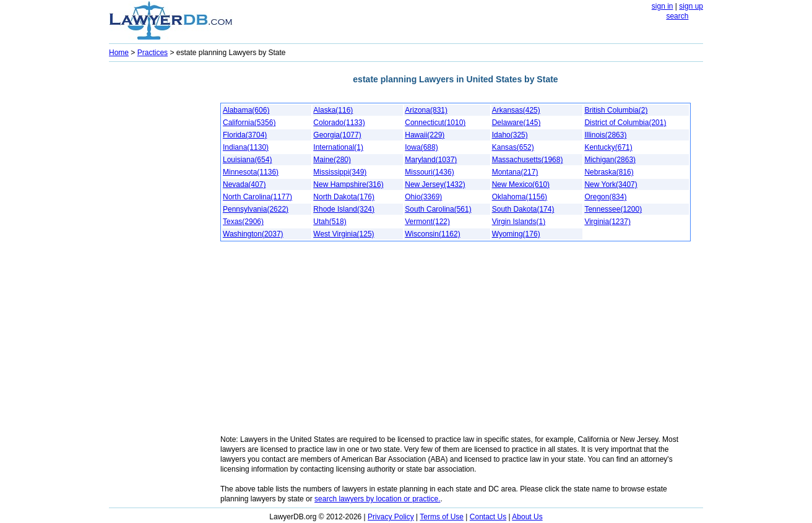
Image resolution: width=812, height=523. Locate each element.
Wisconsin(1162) (432, 234)
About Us (527, 517)
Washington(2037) (253, 234)
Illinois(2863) (605, 135)
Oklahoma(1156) (520, 197)
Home (119, 53)
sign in (663, 6)
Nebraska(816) (609, 172)
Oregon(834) (605, 197)
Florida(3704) (245, 135)
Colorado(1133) (339, 123)
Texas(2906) (243, 222)
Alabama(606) (246, 110)
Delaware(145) (516, 123)
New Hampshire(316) (348, 184)
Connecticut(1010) (435, 123)
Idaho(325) (510, 135)
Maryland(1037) (431, 160)
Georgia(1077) (337, 135)
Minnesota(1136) (251, 172)
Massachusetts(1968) (528, 160)
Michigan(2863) (610, 160)
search (677, 16)
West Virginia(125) (343, 234)
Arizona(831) (426, 110)
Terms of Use (442, 517)
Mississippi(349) (340, 172)
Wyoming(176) (516, 234)
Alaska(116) (333, 110)
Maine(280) (332, 160)
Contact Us (488, 517)
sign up (691, 6)
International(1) (338, 147)
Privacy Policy (391, 517)
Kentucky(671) (608, 147)
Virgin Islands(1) (519, 222)
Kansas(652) (513, 147)
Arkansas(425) (516, 110)
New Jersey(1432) (435, 184)
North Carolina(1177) (257, 197)
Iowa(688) (421, 147)
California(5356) (249, 123)
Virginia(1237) (607, 222)
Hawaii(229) (425, 135)
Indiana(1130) (246, 147)
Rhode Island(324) (344, 209)
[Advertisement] (158, 251)
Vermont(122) (427, 222)
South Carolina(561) (438, 209)
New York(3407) (611, 184)
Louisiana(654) (247, 160)
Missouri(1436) (429, 172)
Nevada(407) (244, 184)
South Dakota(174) (523, 209)
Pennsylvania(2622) (256, 209)
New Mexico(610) (521, 184)
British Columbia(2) (616, 110)
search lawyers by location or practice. (377, 499)
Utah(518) (330, 222)
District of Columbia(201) (625, 123)
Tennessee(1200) (613, 209)
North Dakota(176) (344, 197)
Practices (153, 53)
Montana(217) (515, 172)
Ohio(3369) (423, 197)
